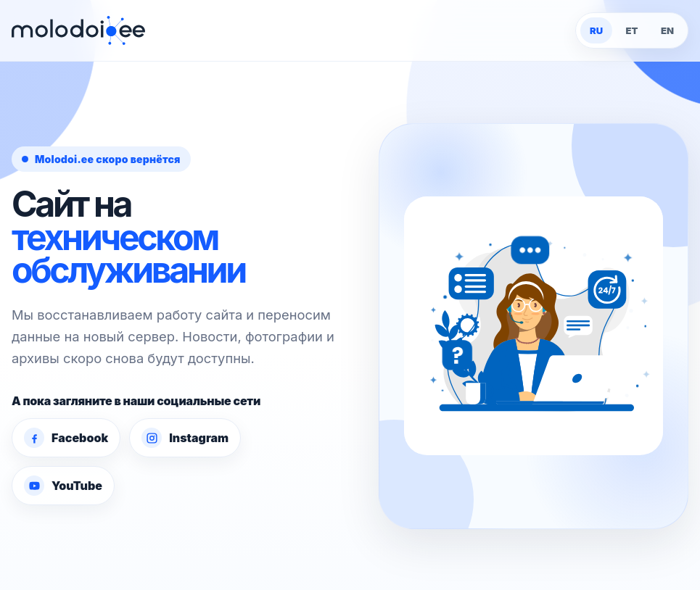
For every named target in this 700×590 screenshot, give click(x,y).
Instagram (185, 438)
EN (667, 30)
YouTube (63, 486)
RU (596, 30)
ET (632, 30)
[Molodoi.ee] (78, 30)
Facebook (66, 438)
